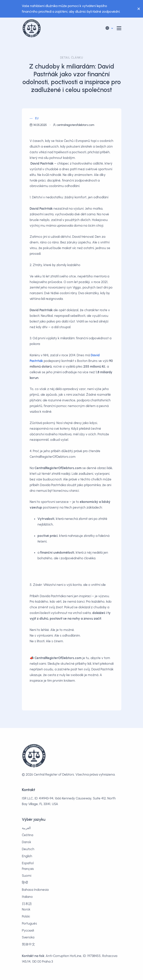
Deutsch (28, 849)
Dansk (27, 842)
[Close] (138, 9)
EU (37, 118)
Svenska (28, 937)
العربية (26, 828)
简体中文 (28, 944)
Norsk (26, 909)
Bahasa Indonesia (35, 890)
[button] (109, 28)
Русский (28, 930)
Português (29, 923)
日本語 (27, 904)
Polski (26, 916)
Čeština (28, 835)
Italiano (27, 897)
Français (28, 869)
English (27, 856)
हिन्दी (25, 883)
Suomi (27, 876)
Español (28, 863)
